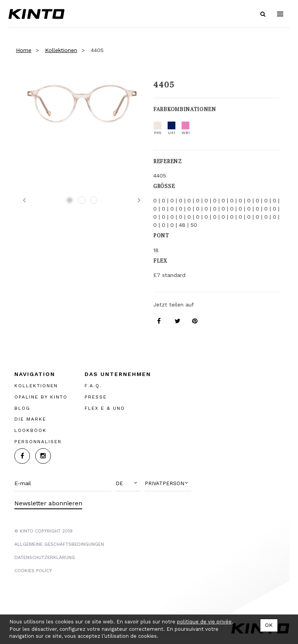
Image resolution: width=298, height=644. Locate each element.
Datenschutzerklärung (45, 557)
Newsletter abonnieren (48, 503)
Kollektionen (61, 50)
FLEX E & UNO (105, 408)
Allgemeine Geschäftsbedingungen (59, 544)
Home (24, 50)
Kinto (36, 14)
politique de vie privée (204, 622)
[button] (128, 484)
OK (269, 625)
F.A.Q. (93, 386)
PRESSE (96, 397)
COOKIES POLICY (33, 571)
